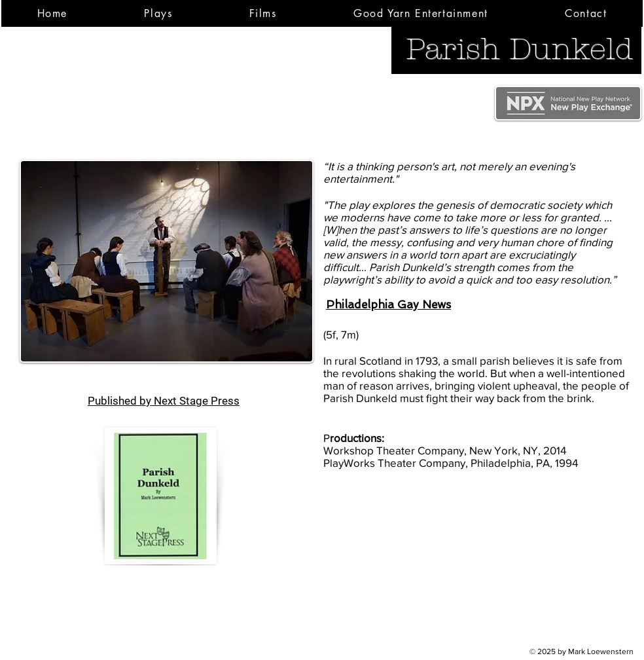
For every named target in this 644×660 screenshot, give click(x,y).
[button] (158, 13)
